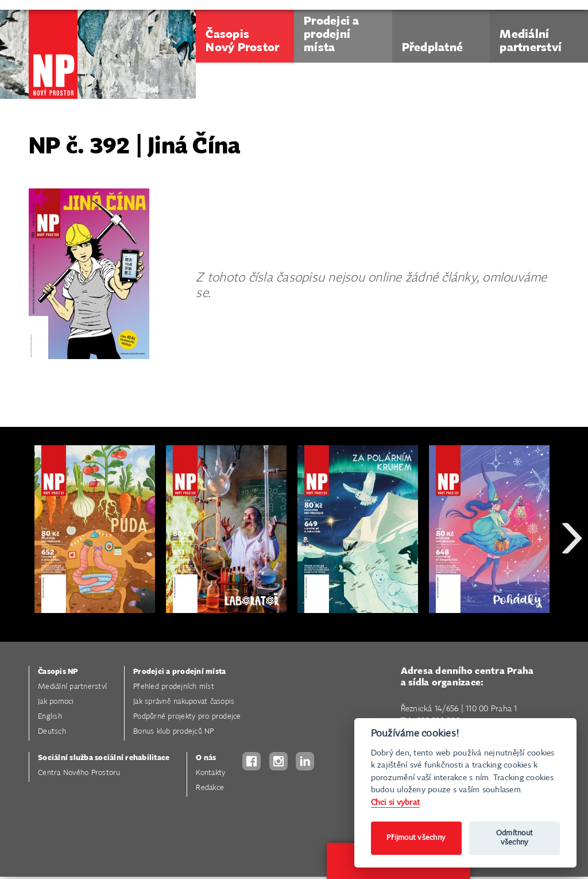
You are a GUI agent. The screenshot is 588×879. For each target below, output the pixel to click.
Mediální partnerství (72, 687)
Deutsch (52, 732)
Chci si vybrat (396, 802)
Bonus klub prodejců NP (174, 732)
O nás (206, 758)
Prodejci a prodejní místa (179, 672)
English (50, 717)
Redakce (210, 788)
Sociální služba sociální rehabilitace (104, 758)
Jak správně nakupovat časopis (184, 702)
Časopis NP (58, 672)
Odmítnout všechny (514, 838)
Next (572, 579)
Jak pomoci (56, 702)
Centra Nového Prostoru (79, 773)
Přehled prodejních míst (174, 687)
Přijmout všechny (416, 838)
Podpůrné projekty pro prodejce (187, 717)
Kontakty (210, 773)
